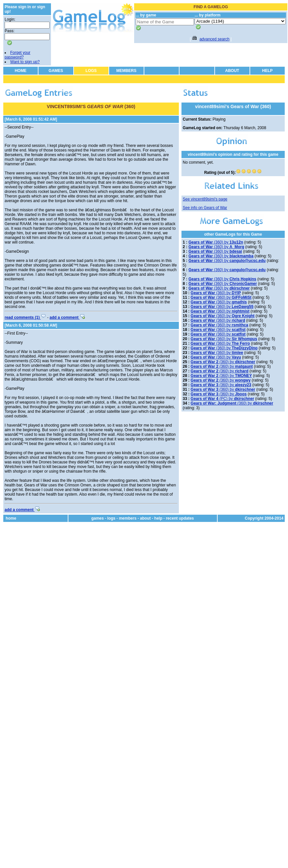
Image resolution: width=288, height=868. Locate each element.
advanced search (215, 39)
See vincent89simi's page (205, 199)
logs (111, 518)
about (145, 518)
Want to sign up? (25, 62)
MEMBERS (126, 71)
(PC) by (222, 399)
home (11, 518)
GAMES (56, 71)
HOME (21, 71)
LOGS (91, 71)
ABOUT (232, 71)
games (98, 518)
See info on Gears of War (205, 208)
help (158, 518)
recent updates (180, 518)
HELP (267, 71)
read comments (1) (25, 317)
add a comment (67, 317)
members (128, 518)
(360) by (216, 242)
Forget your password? (17, 55)
